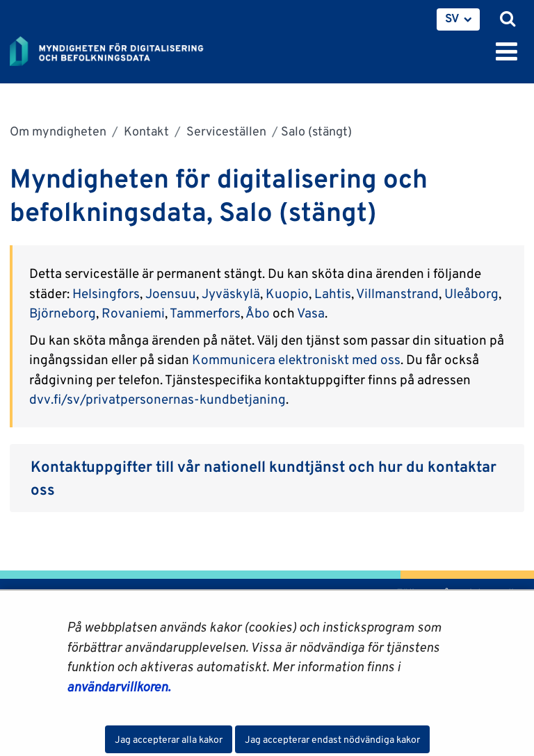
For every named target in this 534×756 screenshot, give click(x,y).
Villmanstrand (397, 293)
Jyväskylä (231, 293)
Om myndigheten (58, 131)
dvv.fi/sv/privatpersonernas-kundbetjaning (157, 399)
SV (452, 18)
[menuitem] (458, 19)
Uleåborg (471, 293)
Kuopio (287, 293)
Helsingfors (106, 293)
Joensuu (171, 293)
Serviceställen (225, 131)
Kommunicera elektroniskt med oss (296, 359)
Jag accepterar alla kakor (169, 739)
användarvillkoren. (119, 687)
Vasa (311, 313)
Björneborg (63, 313)
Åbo (259, 313)
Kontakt (145, 131)
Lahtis (333, 293)
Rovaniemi (133, 313)
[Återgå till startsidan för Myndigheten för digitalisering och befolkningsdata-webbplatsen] (115, 49)
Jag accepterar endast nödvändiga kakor (332, 739)
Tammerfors (205, 313)
